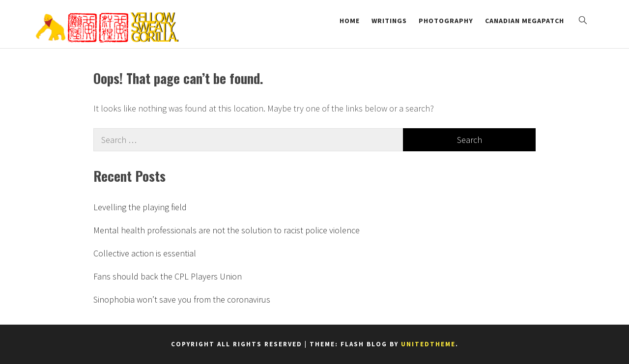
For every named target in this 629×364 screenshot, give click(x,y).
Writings (389, 21)
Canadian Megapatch (525, 21)
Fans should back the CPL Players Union (168, 276)
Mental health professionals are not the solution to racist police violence (227, 230)
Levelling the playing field (140, 207)
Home (350, 21)
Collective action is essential (145, 253)
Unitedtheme (428, 344)
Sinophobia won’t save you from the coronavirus (182, 299)
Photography (446, 21)
